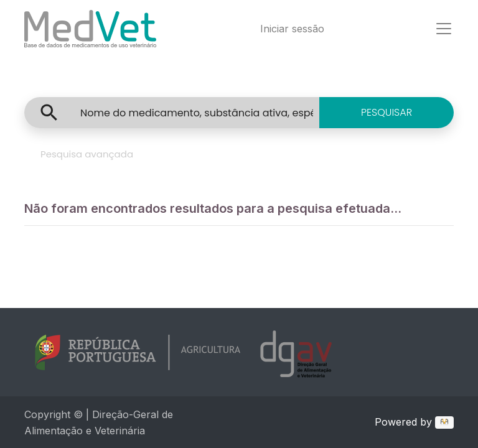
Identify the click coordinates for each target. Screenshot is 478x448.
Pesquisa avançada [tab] (87, 154)
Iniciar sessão (292, 29)
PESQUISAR (387, 112)
